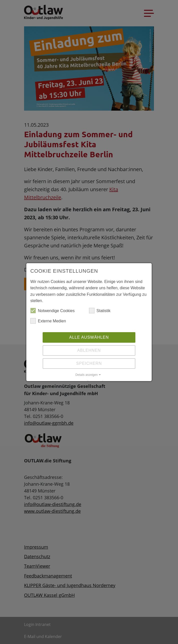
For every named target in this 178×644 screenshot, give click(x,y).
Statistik (100, 311)
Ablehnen (89, 350)
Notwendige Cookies (53, 311)
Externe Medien (48, 321)
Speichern (89, 363)
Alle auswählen (89, 337)
